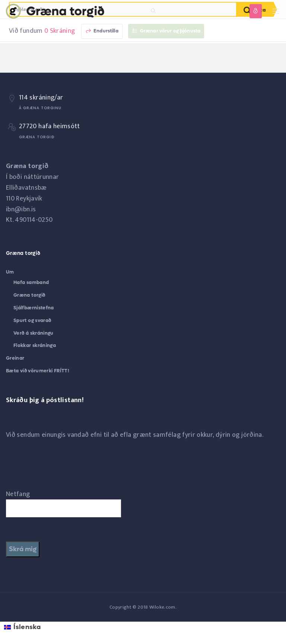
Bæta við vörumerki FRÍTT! (38, 371)
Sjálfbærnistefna (34, 308)
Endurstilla (102, 31)
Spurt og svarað (32, 320)
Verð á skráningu (34, 333)
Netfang (18, 494)
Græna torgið (29, 295)
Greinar (15, 358)
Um (10, 272)
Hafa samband (31, 282)
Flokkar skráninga (35, 345)
